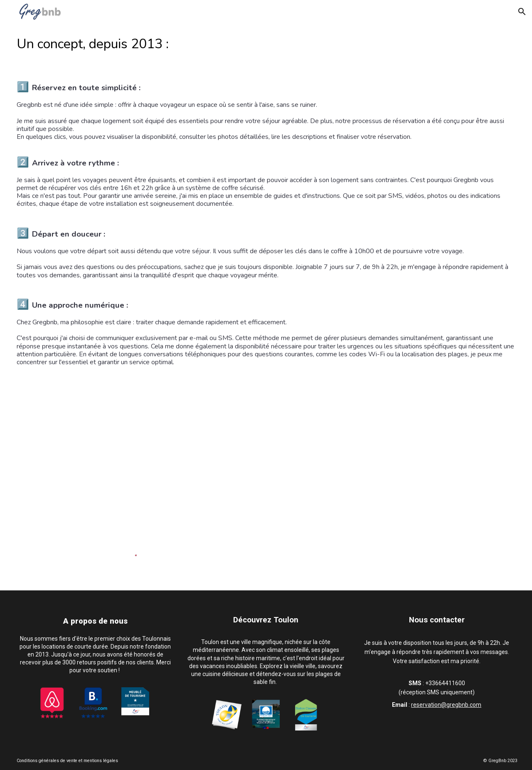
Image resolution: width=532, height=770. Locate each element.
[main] (266, 198)
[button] (522, 12)
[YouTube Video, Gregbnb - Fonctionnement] (266, 461)
